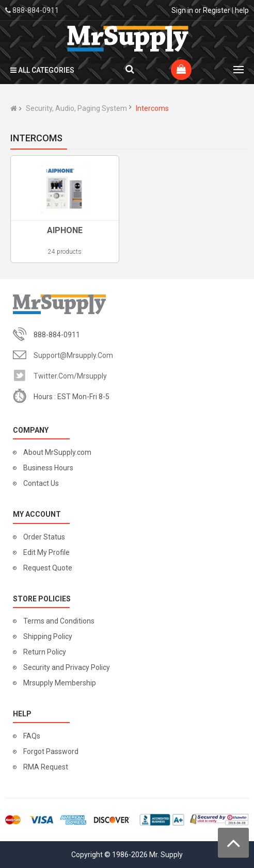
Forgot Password (51, 751)
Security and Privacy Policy (67, 667)
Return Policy (45, 652)
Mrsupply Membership (60, 683)
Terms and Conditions (59, 621)
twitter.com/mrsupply (70, 376)
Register (217, 10)
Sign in (182, 10)
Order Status (44, 537)
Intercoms (152, 108)
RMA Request (46, 767)
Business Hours (48, 468)
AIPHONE (65, 230)
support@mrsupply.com (73, 355)
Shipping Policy (48, 636)
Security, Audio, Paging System (76, 108)
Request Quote (48, 568)
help (242, 10)
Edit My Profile (46, 552)
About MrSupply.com (57, 452)
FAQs (32, 736)
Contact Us (41, 483)
